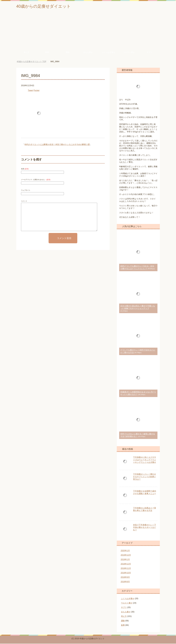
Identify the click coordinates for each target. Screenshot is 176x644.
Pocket (36, 91)
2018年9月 (125, 578)
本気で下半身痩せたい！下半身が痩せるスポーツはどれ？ (145, 528)
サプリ (150, 53)
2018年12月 (126, 564)
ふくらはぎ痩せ (109, 53)
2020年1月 (125, 551)
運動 (67, 53)
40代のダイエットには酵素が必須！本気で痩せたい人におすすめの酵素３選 (57, 145)
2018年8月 (125, 582)
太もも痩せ (88, 53)
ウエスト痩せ (129, 53)
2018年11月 (126, 569)
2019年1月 (125, 560)
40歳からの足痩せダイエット (45, 6)
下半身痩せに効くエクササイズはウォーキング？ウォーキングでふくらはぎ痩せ (145, 460)
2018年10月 (126, 573)
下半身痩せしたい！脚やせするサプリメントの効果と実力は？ (145, 477)
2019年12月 (126, 555)
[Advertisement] (88, 31)
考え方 (26, 53)
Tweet (30, 91)
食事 (47, 53)
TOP (32, 62)
